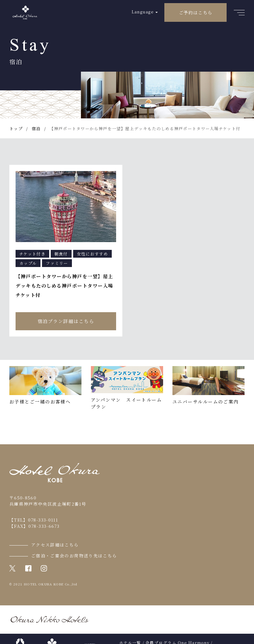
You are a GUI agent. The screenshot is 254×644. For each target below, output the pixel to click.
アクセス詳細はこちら (55, 545)
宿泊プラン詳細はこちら (66, 321)
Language (143, 12)
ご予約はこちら (196, 12)
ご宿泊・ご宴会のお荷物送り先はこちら (74, 556)
